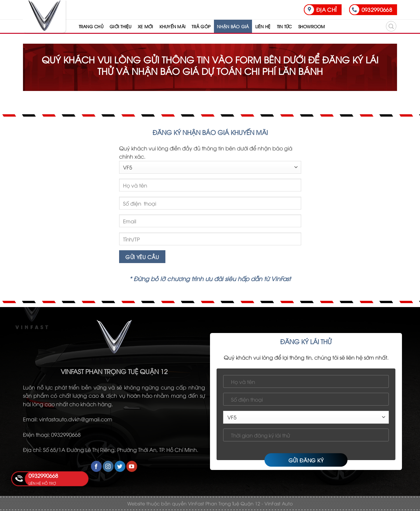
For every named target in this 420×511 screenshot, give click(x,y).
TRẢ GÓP (201, 26)
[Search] (391, 26)
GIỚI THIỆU (121, 26)
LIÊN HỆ (263, 26)
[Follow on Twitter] (120, 466)
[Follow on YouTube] (132, 466)
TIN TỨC (284, 26)
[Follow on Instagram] (108, 466)
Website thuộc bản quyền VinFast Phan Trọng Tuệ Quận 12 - (195, 503)
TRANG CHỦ (91, 26)
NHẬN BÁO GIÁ (233, 26)
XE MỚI (146, 26)
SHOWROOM (312, 26)
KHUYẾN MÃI (173, 26)
